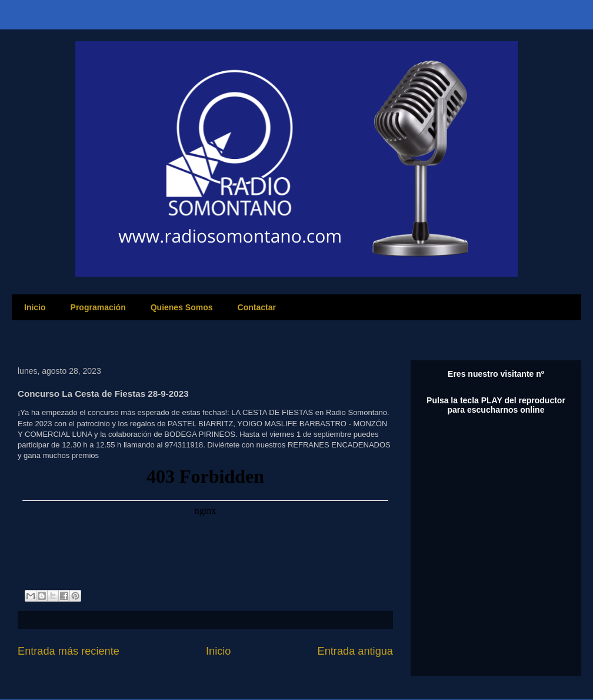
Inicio (35, 307)
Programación (98, 307)
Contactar (257, 307)
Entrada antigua (355, 651)
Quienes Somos (182, 307)
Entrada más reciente (69, 651)
